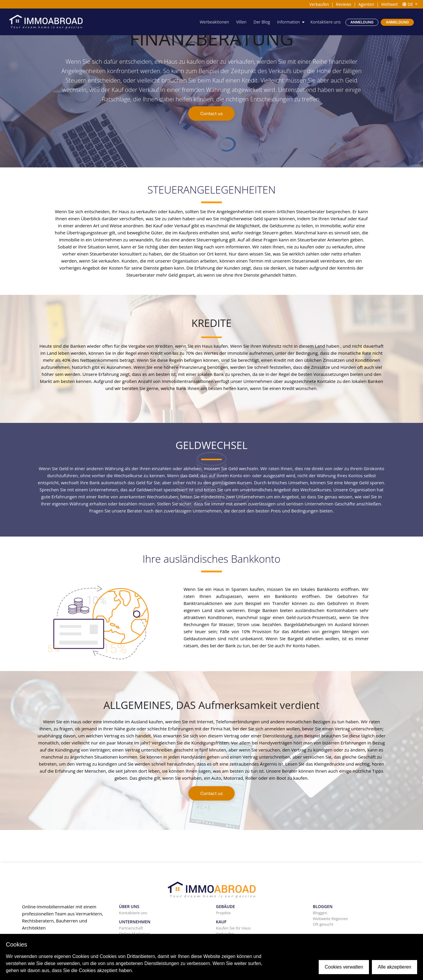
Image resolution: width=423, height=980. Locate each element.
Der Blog (262, 22)
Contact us (212, 114)
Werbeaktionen (214, 22)
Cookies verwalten (344, 967)
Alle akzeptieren (395, 967)
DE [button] (408, 4)
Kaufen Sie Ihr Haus (233, 928)
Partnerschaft (131, 928)
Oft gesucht (323, 924)
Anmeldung (362, 22)
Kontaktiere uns (326, 22)
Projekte (223, 913)
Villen (241, 22)
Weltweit (390, 4)
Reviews (344, 4)
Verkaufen (319, 4)
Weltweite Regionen (330, 919)
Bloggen (320, 913)
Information (288, 22)
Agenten (366, 4)
